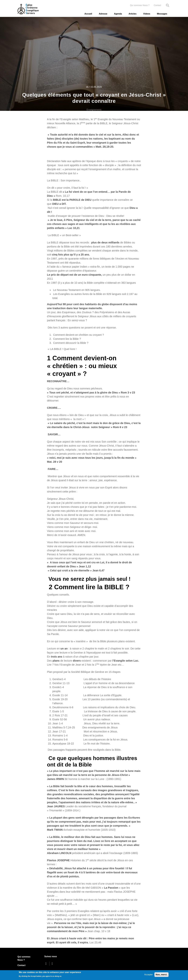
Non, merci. (161, 975)
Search (168, 5)
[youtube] (53, 964)
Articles (133, 14)
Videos (147, 14)
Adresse (103, 14)
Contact (157, 5)
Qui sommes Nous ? (140, 5)
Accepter (148, 975)
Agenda (118, 14)
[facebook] (47, 964)
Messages (162, 14)
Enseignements (94, 110)
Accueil (88, 14)
